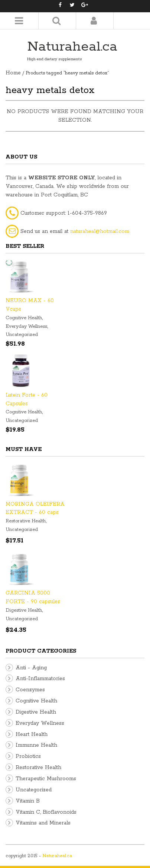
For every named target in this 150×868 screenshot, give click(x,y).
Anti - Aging (31, 668)
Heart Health (32, 734)
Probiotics (28, 756)
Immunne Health (36, 745)
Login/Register (94, 21)
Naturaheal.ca (72, 47)
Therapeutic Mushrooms (46, 779)
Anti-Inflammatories (40, 679)
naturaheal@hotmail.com (100, 231)
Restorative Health (26, 521)
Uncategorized (22, 335)
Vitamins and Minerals (43, 823)
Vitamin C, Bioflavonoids (46, 812)
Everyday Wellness (26, 326)
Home (13, 73)
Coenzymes (30, 690)
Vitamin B (28, 801)
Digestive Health (24, 610)
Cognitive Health (24, 318)
